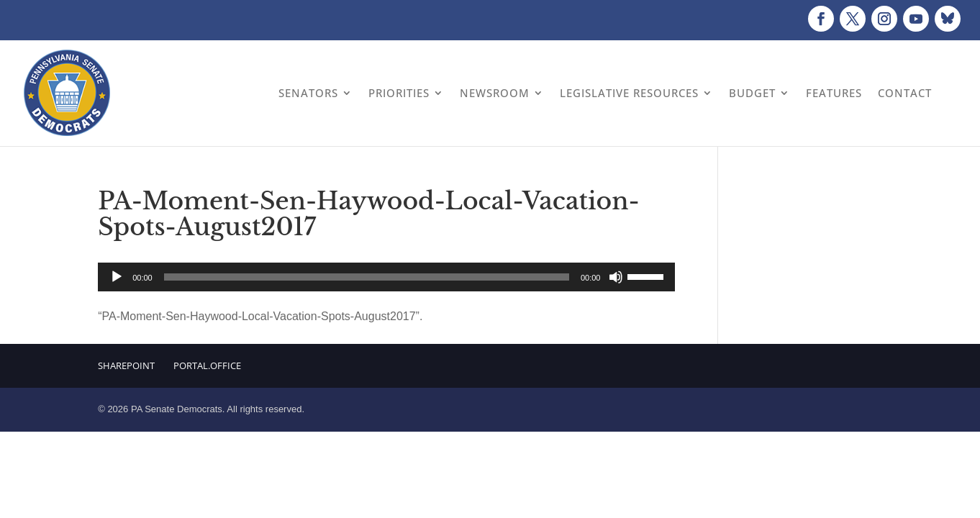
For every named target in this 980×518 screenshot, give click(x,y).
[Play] (117, 277)
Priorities (399, 93)
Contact (905, 93)
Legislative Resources (629, 93)
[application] (386, 277)
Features (834, 93)
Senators (308, 93)
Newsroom (495, 93)
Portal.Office (207, 365)
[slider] (367, 277)
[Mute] (616, 277)
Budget (752, 93)
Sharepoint (126, 365)
